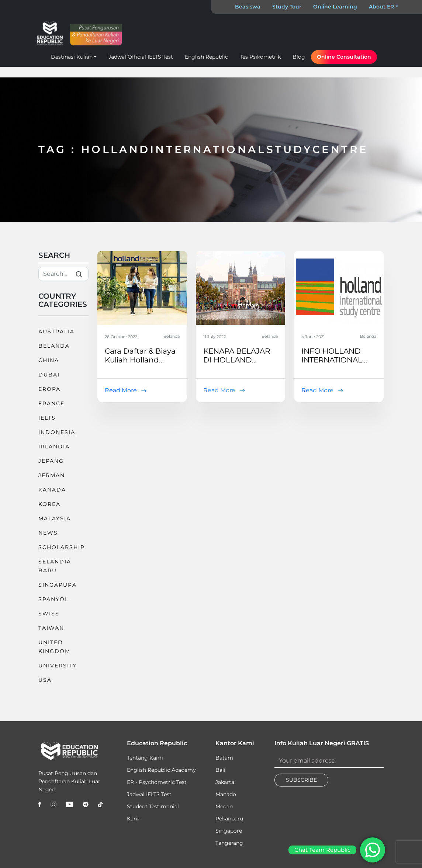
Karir (133, 819)
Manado (226, 794)
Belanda (54, 346)
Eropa (49, 389)
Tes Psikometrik (260, 57)
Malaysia (55, 518)
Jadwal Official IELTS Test (141, 57)
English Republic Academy (161, 770)
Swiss (49, 614)
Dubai (49, 375)
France (51, 403)
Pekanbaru (229, 819)
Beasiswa (248, 7)
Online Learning (335, 7)
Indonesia (57, 432)
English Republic (206, 57)
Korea (49, 504)
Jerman (52, 475)
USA (45, 680)
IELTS (47, 418)
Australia (56, 331)
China (49, 360)
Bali (220, 770)
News (48, 533)
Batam (224, 758)
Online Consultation (344, 57)
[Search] (63, 274)
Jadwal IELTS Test (149, 794)
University (58, 666)
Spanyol (53, 599)
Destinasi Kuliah (72, 57)
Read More (121, 390)
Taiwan (51, 628)
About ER (381, 7)
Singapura (58, 585)
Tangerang (229, 843)
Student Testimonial (153, 806)
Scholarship (62, 547)
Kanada (52, 490)
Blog (299, 57)
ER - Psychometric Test (157, 782)
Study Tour (287, 7)
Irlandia (54, 447)
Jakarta (225, 782)
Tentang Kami (145, 758)
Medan (224, 806)
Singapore (229, 831)
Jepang (51, 461)
